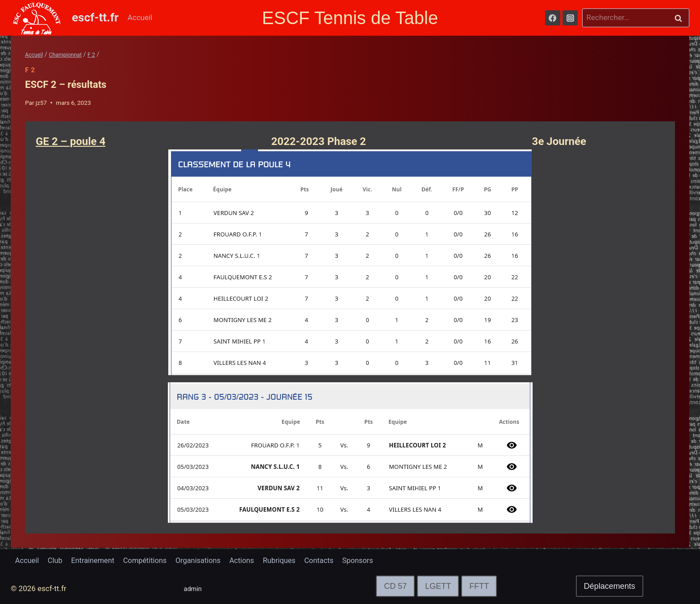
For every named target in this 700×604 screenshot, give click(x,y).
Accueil (140, 17)
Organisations (206, 560)
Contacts (331, 560)
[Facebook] (553, 18)
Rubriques (290, 560)
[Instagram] (570, 18)
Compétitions (150, 560)
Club (57, 560)
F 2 (30, 70)
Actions (251, 560)
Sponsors (371, 560)
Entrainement (96, 560)
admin (194, 588)
